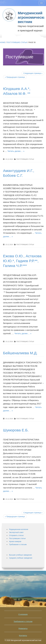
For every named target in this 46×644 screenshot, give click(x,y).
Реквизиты (23, 628)
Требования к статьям (18, 544)
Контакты (23, 635)
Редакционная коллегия (19, 529)
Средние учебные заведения (21, 558)
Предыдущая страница (15, 517)
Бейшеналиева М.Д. (20, 353)
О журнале (23, 614)
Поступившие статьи (17, 42)
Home (3, 42)
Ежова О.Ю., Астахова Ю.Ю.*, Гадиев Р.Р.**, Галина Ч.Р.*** (22, 261)
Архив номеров (15, 541)
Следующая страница (33, 73)
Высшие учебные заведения (20, 555)
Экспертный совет (16, 532)
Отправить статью (16, 535)
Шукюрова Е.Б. (16, 430)
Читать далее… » (16, 151)
